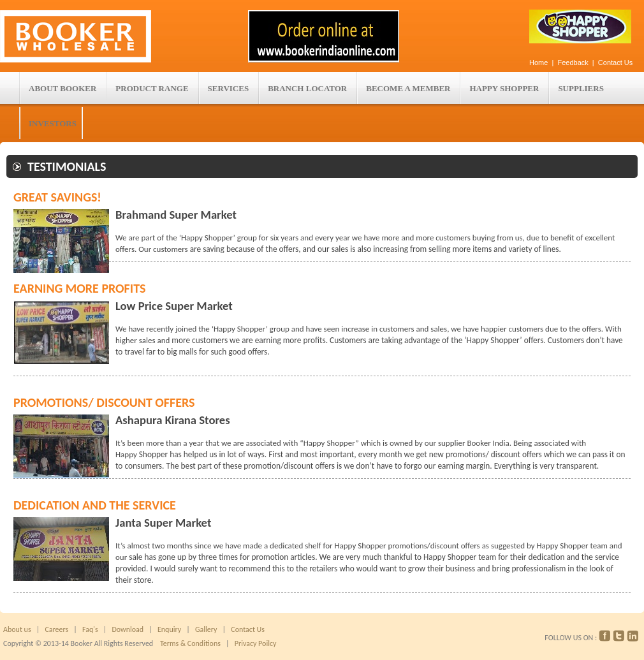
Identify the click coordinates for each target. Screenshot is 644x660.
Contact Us (615, 62)
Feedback (574, 62)
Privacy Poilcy (253, 643)
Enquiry (169, 629)
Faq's (90, 629)
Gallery (205, 629)
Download (128, 629)
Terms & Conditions (190, 643)
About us (17, 629)
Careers (56, 629)
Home (538, 62)
